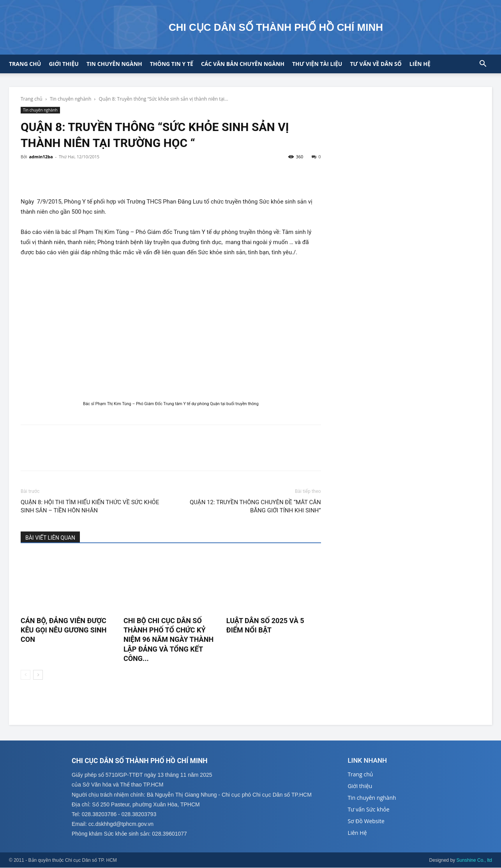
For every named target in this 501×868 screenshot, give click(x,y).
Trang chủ (25, 64)
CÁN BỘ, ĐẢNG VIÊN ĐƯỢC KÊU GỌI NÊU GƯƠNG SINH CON (64, 630)
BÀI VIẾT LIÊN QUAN (50, 538)
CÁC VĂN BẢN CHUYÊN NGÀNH (243, 64)
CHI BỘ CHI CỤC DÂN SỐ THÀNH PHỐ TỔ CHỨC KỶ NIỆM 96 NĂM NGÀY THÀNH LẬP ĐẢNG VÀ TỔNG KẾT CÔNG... (168, 639)
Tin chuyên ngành (114, 64)
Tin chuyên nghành (71, 99)
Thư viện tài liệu (317, 64)
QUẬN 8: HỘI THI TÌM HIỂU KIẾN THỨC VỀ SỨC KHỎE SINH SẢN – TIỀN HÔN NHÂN (90, 506)
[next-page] (38, 675)
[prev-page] (26, 675)
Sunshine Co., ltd (474, 861)
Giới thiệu (64, 64)
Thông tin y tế (172, 64)
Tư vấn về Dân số (376, 64)
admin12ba (41, 157)
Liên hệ (420, 64)
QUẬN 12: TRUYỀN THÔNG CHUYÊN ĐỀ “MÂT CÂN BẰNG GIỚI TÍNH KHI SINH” (255, 506)
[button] (483, 65)
